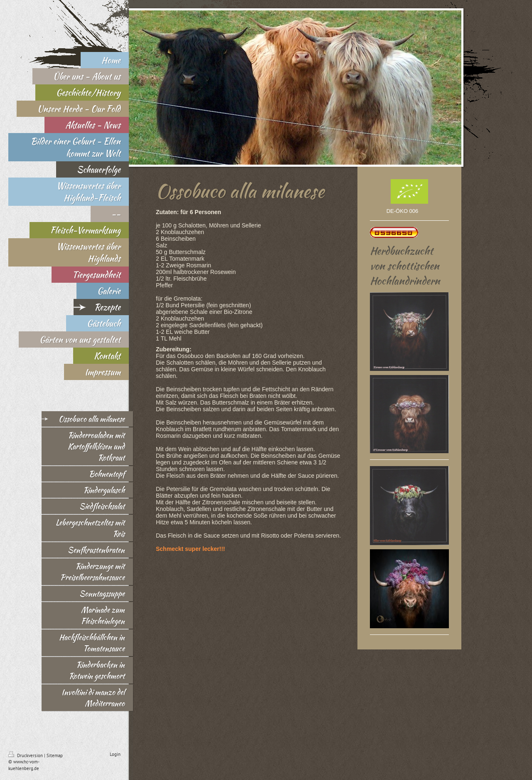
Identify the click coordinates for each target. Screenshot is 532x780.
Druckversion (26, 755)
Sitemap (55, 755)
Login (115, 754)
